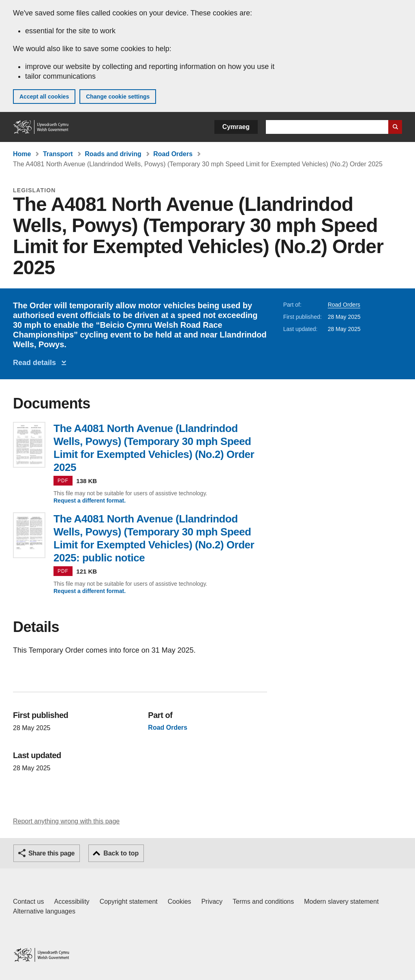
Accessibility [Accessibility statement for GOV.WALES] (72, 902)
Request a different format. (90, 501)
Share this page (51, 853)
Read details (36, 363)
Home (22, 154)
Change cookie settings (118, 97)
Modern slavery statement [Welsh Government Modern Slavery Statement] (341, 902)
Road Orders (173, 154)
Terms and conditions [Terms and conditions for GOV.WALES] (263, 902)
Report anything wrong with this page (66, 821)
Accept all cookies (44, 97)
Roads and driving (113, 154)
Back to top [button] (121, 853)
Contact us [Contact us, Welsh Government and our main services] (28, 902)
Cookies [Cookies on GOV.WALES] (180, 902)
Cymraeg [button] (236, 127)
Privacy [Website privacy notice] (212, 902)
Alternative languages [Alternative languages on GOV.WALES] (44, 911)
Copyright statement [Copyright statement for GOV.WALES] (129, 902)
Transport (58, 154)
